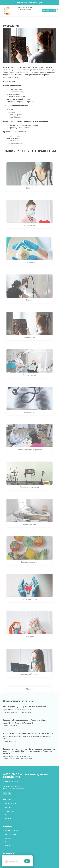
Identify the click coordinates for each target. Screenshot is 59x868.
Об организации (11, 803)
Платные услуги (11, 834)
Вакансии (9, 815)
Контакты (9, 819)
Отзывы (8, 846)
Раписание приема (12, 830)
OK (27, 861)
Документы (9, 807)
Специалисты (10, 811)
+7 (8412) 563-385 (49, 11)
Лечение (8, 838)
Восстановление (11, 842)
